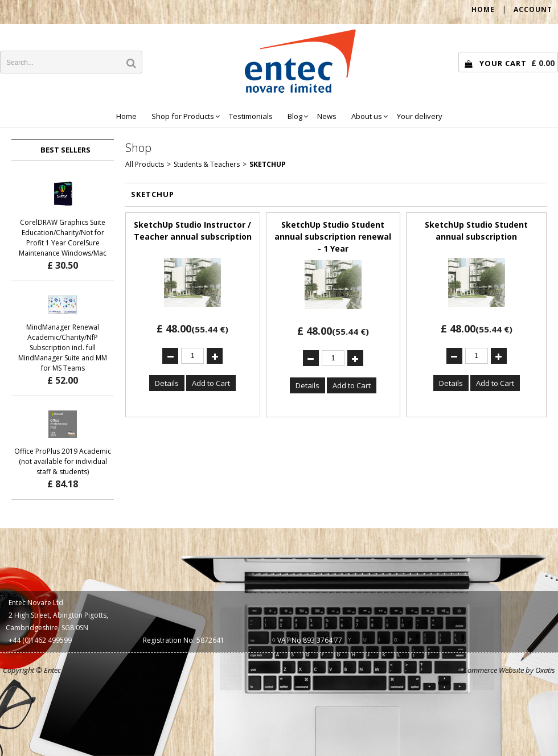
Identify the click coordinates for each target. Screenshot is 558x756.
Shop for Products (183, 116)
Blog (295, 116)
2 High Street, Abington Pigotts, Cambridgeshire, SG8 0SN (57, 621)
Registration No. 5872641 (184, 640)
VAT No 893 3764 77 (310, 640)
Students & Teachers (207, 164)
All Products (145, 164)
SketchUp (268, 164)
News (327, 116)
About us (367, 116)
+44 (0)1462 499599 (40, 640)
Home (126, 116)
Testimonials (251, 116)
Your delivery (420, 116)
